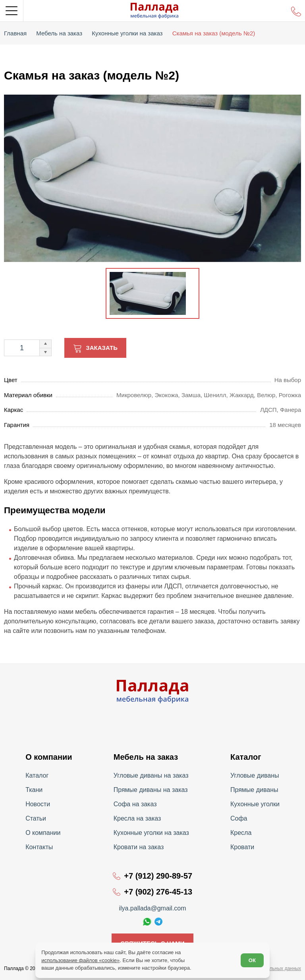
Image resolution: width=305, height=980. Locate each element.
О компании (43, 833)
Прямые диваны (254, 790)
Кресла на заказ (137, 818)
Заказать (102, 348)
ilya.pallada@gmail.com (152, 908)
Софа (239, 818)
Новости (38, 804)
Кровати (242, 847)
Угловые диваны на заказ (151, 775)
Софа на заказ (135, 804)
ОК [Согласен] (252, 960)
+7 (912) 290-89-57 (158, 876)
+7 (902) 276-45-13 (158, 892)
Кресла (241, 833)
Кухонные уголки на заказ (151, 833)
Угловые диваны (255, 775)
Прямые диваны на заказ (151, 790)
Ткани (34, 790)
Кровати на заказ (139, 847)
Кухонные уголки (255, 804)
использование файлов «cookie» (80, 960)
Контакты (39, 847)
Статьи (36, 818)
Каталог (37, 775)
